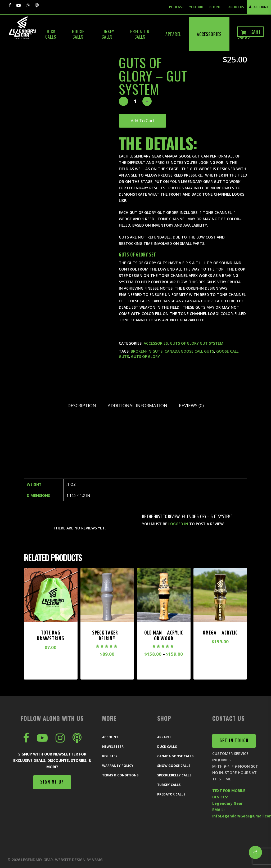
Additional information (137, 405)
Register (110, 756)
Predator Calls (171, 794)
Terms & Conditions (120, 775)
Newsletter (113, 747)
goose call (227, 351)
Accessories (156, 343)
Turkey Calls (169, 785)
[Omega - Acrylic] (220, 595)
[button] (52, 782)
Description (82, 405)
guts (124, 356)
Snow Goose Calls (174, 766)
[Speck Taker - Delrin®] (107, 595)
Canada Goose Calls (175, 756)
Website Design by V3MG (79, 860)
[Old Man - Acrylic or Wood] (164, 595)
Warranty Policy (118, 766)
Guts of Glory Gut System (197, 343)
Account (110, 737)
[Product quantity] (135, 101)
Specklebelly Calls (174, 775)
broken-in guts (147, 351)
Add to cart (143, 121)
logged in (178, 524)
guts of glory (145, 356)
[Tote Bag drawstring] (51, 595)
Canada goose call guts (189, 351)
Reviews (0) (191, 405)
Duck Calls (167, 747)
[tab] (82, 406)
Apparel (164, 737)
